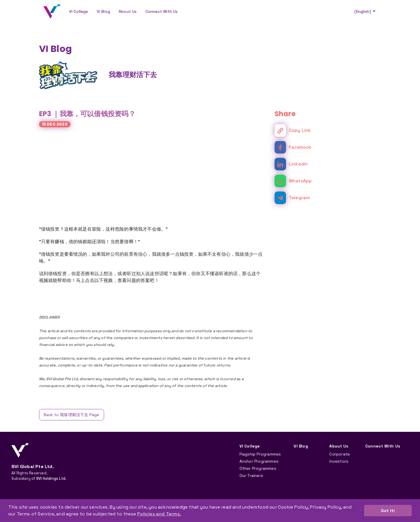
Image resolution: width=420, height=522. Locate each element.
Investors (339, 461)
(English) (366, 11)
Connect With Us (162, 11)
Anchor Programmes (259, 461)
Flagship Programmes (260, 454)
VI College (79, 11)
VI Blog (103, 11)
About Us (128, 11)
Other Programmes (258, 468)
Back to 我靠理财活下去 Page (72, 415)
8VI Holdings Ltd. (51, 478)
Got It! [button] (388, 511)
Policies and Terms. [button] (159, 514)
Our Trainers (251, 475)
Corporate (340, 454)
